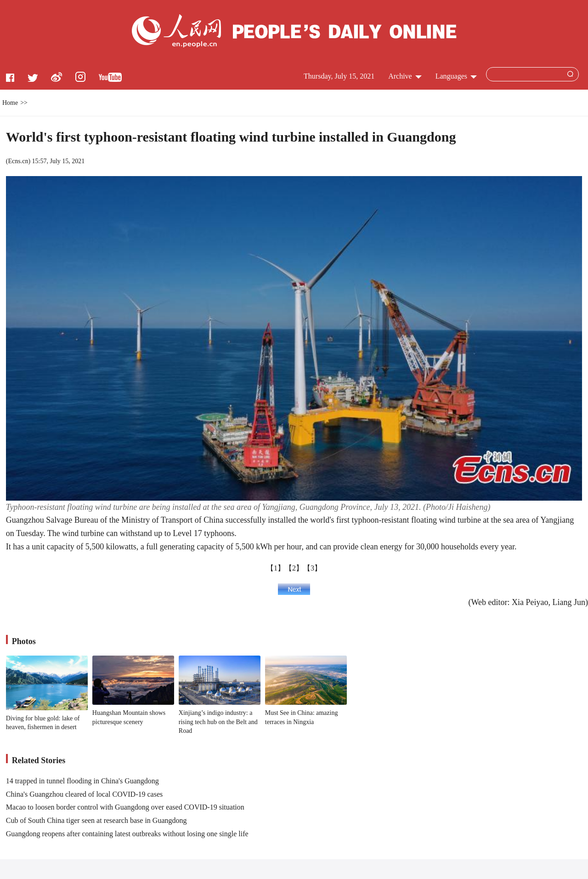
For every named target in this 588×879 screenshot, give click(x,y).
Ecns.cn (18, 161)
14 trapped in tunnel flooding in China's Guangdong (82, 781)
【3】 (312, 568)
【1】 (276, 568)
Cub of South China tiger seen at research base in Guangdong (96, 820)
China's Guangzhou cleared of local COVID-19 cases (84, 794)
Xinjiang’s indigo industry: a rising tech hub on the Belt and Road (218, 722)
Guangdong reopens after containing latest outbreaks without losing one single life (127, 834)
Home (10, 103)
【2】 (294, 568)
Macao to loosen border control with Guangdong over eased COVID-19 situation (125, 807)
